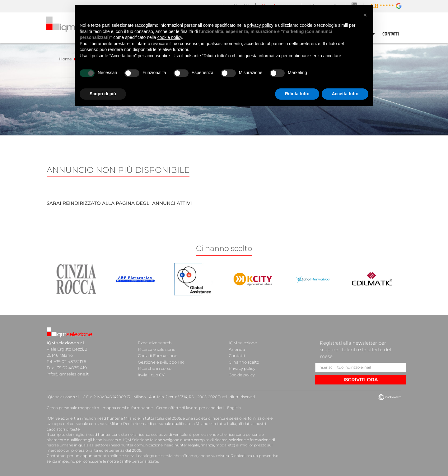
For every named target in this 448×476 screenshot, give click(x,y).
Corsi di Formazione (158, 355)
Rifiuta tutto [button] (297, 94)
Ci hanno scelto (244, 361)
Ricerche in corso (155, 368)
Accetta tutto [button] (345, 94)
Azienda (237, 349)
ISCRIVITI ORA (361, 380)
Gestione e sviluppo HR (161, 361)
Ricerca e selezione (157, 349)
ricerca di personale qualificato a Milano (170, 424)
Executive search (155, 343)
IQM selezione (243, 343)
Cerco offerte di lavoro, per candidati (187, 408)
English (231, 408)
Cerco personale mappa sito (72, 408)
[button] (365, 15)
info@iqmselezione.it (68, 374)
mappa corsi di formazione (126, 408)
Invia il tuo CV (151, 374)
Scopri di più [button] (103, 94)
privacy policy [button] (260, 25)
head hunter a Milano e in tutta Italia (130, 418)
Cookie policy (242, 374)
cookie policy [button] (170, 37)
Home (65, 59)
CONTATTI (391, 34)
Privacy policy (242, 368)
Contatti (237, 355)
